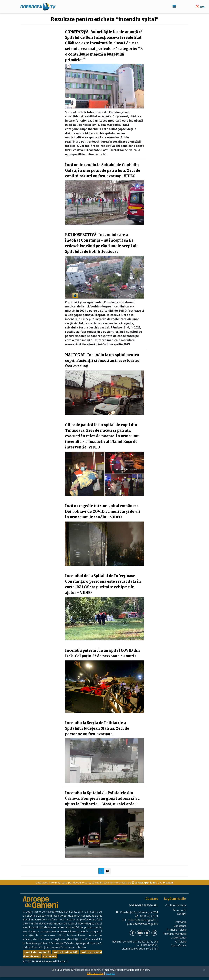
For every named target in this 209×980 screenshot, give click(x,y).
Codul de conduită (37, 952)
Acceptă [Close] (110, 973)
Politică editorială (65, 952)
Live (200, 7)
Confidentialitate (176, 905)
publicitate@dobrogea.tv (142, 924)
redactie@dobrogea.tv (142, 920)
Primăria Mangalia (175, 934)
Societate (49, 956)
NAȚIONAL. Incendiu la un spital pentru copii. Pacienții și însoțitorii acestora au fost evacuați (102, 360)
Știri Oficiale (179, 945)
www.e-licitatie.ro (57, 961)
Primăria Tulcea (176, 930)
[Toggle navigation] (174, 7)
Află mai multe (95, 973)
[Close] (204, 970)
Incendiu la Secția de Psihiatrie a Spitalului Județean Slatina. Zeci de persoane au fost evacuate (97, 728)
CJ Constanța (178, 937)
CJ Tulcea (181, 941)
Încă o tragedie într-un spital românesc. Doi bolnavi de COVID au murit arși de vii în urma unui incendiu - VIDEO (103, 511)
